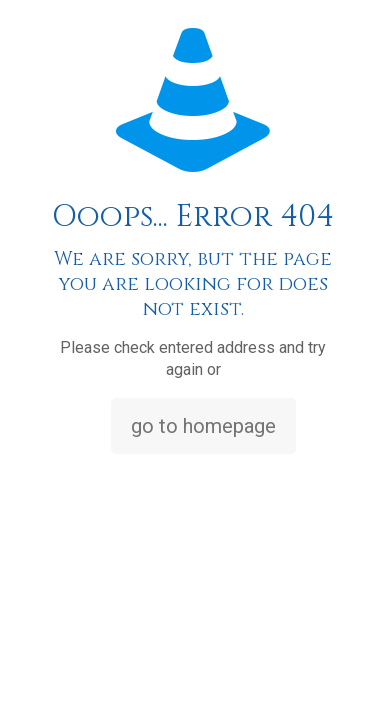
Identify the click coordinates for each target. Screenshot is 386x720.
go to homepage (203, 426)
